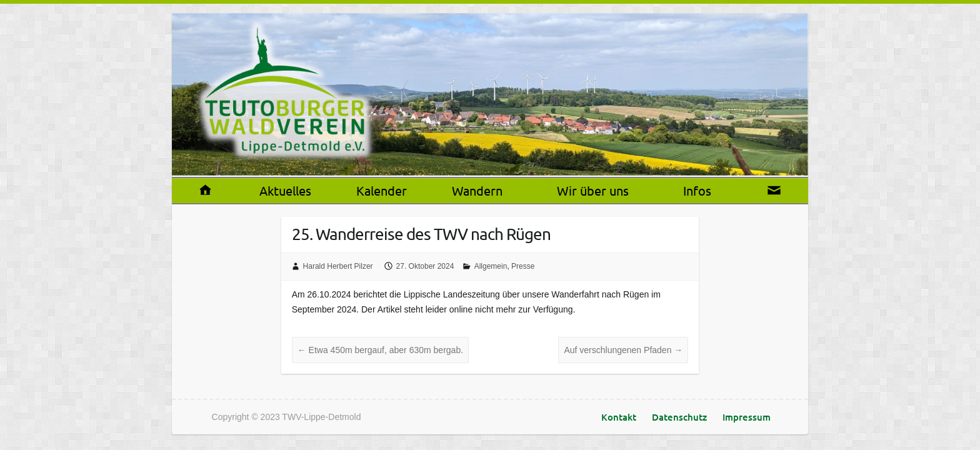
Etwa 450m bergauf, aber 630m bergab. (380, 350)
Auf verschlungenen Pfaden (623, 350)
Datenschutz (679, 417)
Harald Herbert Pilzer (338, 266)
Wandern (477, 190)
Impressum (747, 417)
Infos (697, 190)
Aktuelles (285, 190)
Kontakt (619, 417)
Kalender (382, 190)
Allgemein (491, 266)
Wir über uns (593, 190)
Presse (523, 266)
